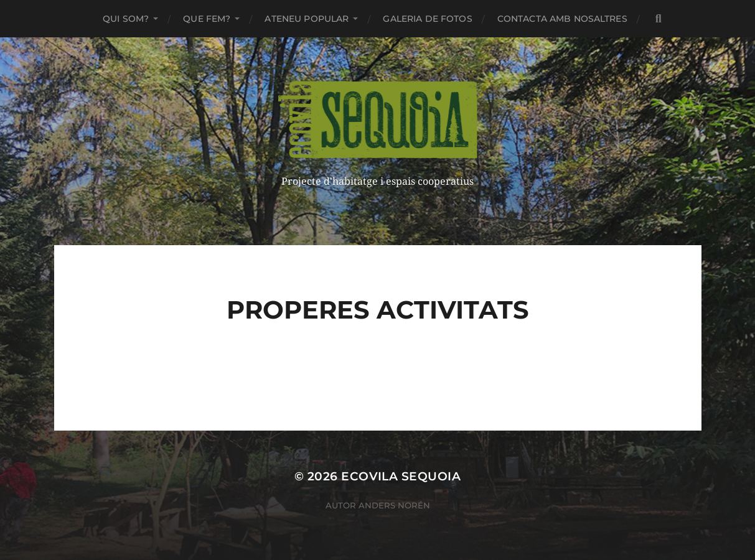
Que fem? (207, 19)
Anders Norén (394, 505)
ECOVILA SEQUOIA (401, 476)
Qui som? (126, 19)
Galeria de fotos (427, 19)
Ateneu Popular (307, 19)
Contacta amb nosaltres (562, 19)
